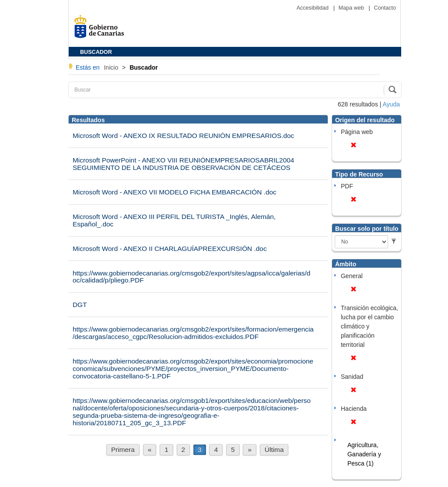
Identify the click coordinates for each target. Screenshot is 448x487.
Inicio (112, 67)
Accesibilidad (313, 8)
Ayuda (391, 104)
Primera (123, 450)
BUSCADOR (96, 52)
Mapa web (352, 8)
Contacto (385, 8)
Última (274, 450)
